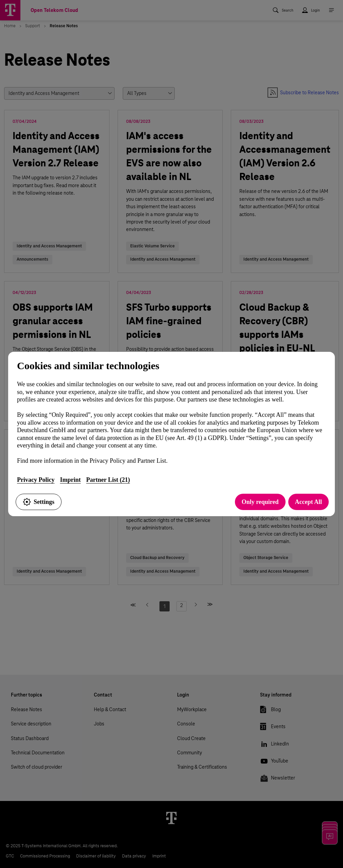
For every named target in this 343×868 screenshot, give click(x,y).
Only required (260, 502)
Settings (39, 502)
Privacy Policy (36, 480)
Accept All (308, 502)
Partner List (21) (108, 480)
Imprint (70, 480)
